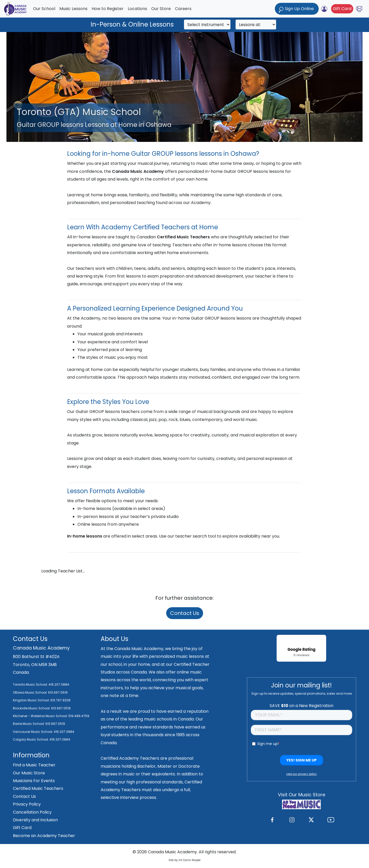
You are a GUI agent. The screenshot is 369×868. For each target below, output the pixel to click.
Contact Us (185, 613)
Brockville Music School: (32, 708)
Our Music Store (29, 773)
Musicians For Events (34, 781)
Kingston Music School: (31, 700)
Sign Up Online (297, 9)
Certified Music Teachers (38, 788)
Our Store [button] (161, 9)
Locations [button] (137, 9)
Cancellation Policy (32, 812)
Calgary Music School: (31, 739)
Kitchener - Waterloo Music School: (41, 716)
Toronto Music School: (30, 684)
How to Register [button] (108, 9)
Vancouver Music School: (33, 732)
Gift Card (342, 9)
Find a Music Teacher (34, 765)
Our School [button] (44, 9)
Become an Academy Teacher (44, 836)
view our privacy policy (302, 774)
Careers (183, 9)
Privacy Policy (27, 804)
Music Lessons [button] (73, 9)
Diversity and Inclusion (35, 820)
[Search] (207, 25)
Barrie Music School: (29, 724)
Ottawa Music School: (30, 692)
